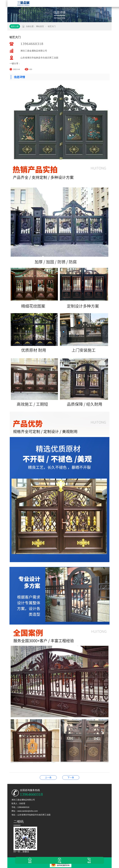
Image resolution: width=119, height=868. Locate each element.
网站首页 (40, 26)
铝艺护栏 (71, 777)
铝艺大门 (52, 26)
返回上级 (15, 26)
